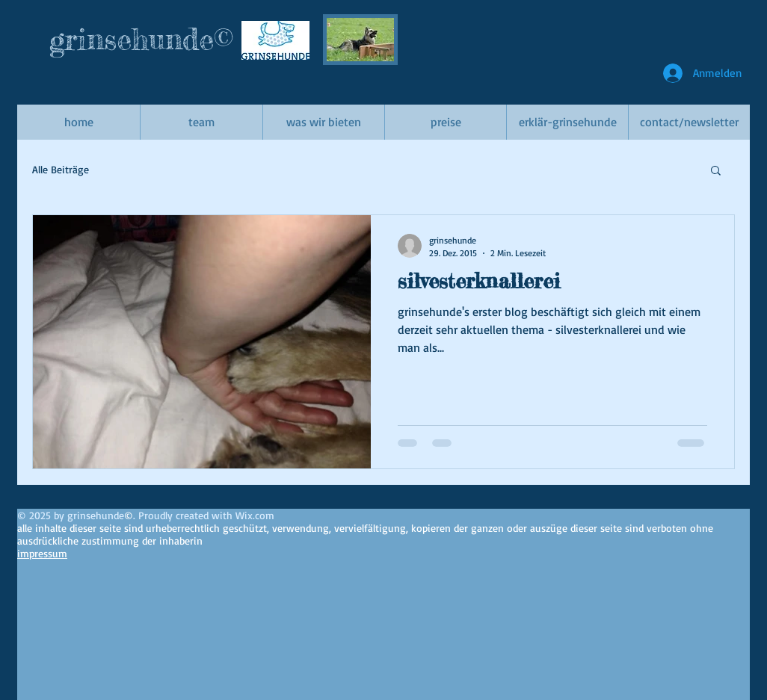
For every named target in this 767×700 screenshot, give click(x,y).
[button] (716, 171)
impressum (42, 553)
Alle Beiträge (61, 169)
